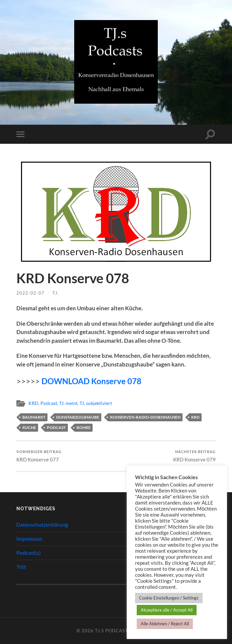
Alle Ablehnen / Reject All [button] (165, 624)
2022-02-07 (30, 293)
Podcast (49, 403)
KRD (33, 403)
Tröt (21, 567)
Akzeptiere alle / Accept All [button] (167, 610)
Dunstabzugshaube (78, 417)
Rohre (84, 427)
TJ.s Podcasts (113, 631)
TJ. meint (68, 403)
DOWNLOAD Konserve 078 (91, 381)
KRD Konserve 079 (194, 456)
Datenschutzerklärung (42, 524)
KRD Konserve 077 (39, 456)
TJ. (56, 293)
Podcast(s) (29, 553)
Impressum (29, 539)
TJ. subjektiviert (96, 403)
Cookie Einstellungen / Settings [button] (169, 598)
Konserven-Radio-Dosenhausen (145, 417)
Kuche (29, 427)
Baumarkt (34, 417)
